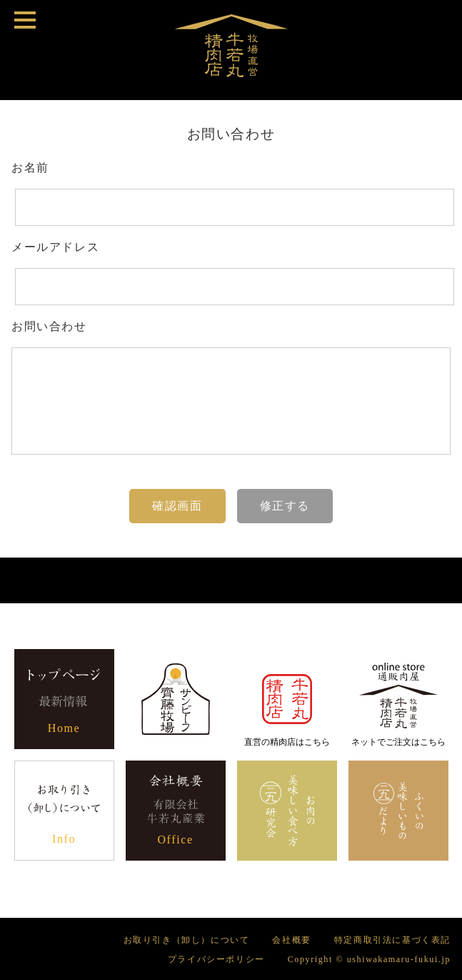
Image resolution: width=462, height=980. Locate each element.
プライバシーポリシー (216, 959)
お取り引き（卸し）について (187, 940)
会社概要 (291, 940)
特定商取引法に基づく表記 (392, 940)
